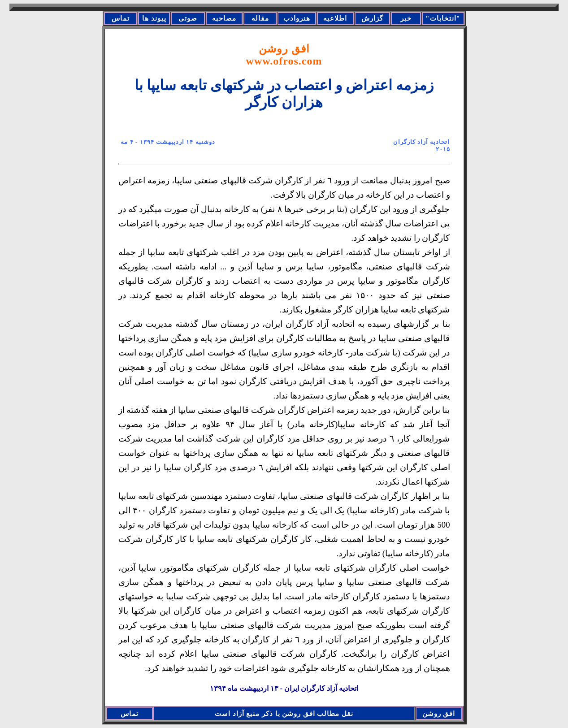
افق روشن (284, 55)
